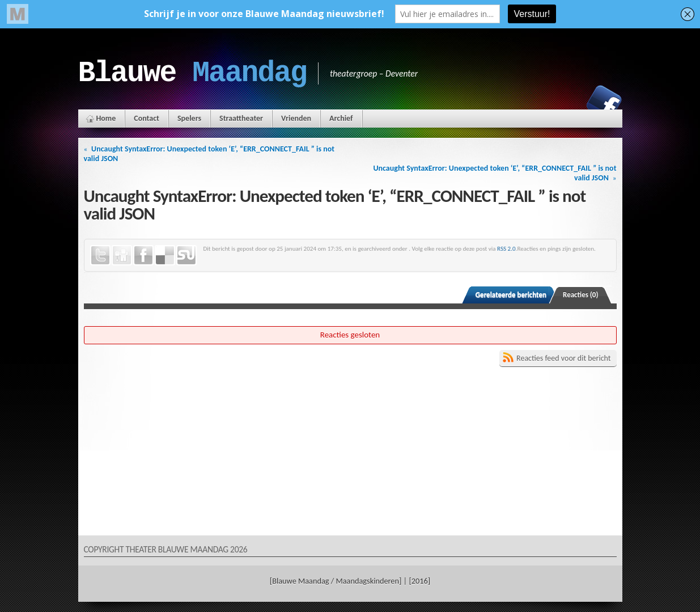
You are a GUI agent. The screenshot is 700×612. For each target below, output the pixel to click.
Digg (122, 255)
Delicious (165, 255)
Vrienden (296, 118)
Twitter (100, 255)
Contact (147, 118)
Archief (341, 118)
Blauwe (192, 73)
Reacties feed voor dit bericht (563, 358)
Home (106, 118)
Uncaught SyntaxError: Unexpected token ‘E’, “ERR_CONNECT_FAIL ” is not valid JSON (209, 154)
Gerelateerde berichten (511, 295)
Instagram (565, 103)
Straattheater (241, 118)
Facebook (604, 103)
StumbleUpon (186, 255)
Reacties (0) (581, 295)
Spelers (189, 118)
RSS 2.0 (506, 248)
